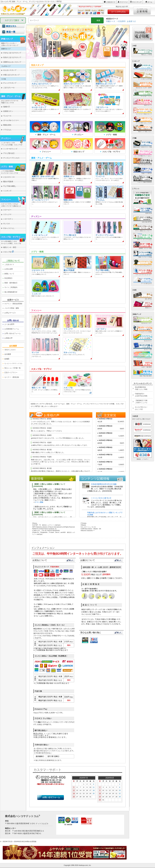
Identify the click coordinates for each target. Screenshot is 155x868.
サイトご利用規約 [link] (11, 287)
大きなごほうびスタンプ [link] (12, 53)
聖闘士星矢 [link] (7, 125)
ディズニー (6, 138)
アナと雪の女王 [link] (9, 153)
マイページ (124, 2)
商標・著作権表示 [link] (11, 283)
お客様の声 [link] (8, 338)
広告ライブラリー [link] (11, 373)
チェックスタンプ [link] (10, 83)
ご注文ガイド (111, 2)
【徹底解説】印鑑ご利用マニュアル (141, 402)
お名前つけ (131, 21)
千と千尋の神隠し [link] (10, 186)
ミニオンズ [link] (7, 191)
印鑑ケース (111, 21)
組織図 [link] (7, 359)
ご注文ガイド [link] (9, 264)
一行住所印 (121, 21)
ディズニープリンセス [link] (11, 158)
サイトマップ (137, 2)
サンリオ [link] (6, 224)
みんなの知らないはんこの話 (141, 408)
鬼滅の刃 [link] (6, 107)
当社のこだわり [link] (10, 350)
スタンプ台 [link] (7, 252)
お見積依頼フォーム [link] (12, 329)
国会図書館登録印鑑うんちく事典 (141, 388)
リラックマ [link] (7, 214)
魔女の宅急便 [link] (8, 182)
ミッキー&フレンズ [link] (10, 149)
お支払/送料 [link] (9, 269)
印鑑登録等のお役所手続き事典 (141, 395)
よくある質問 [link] (9, 324)
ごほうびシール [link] (9, 88)
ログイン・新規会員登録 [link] (13, 304)
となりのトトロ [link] (9, 177)
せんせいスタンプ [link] (10, 70)
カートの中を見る (118, 12)
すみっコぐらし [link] (9, 228)
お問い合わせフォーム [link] (12, 333)
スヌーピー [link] (7, 210)
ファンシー (6, 199)
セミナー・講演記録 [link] (12, 377)
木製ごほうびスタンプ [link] (11, 75)
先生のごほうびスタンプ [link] (12, 57)
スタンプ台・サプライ (11, 237)
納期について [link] (9, 274)
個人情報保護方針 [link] (11, 292)
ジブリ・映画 (7, 167)
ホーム (150, 2)
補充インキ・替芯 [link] (10, 247)
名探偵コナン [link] (8, 111)
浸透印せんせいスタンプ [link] (12, 62)
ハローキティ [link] (8, 219)
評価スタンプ (7, 39)
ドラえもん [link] (7, 130)
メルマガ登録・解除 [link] (12, 308)
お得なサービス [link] (10, 313)
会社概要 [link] (8, 354)
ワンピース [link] (7, 116)
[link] (13, 33)
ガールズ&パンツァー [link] (11, 120)
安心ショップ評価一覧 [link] (12, 368)
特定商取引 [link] (8, 278)
